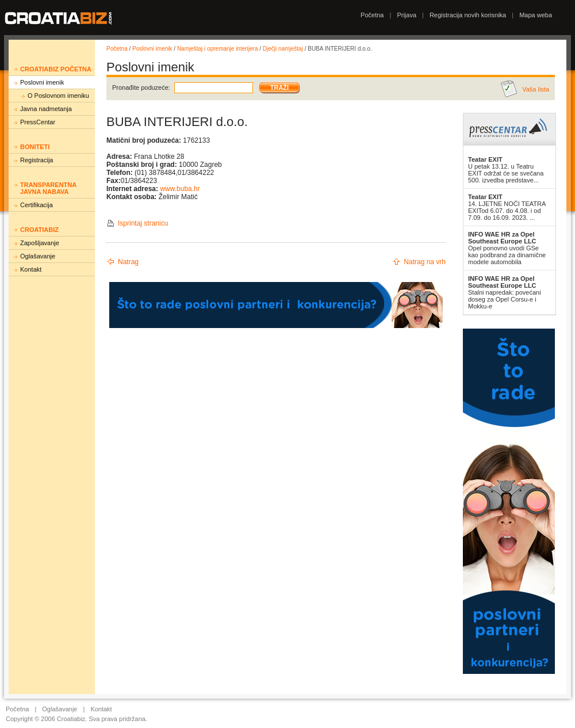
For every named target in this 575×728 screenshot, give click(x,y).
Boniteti (35, 147)
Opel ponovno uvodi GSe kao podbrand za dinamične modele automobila (507, 248)
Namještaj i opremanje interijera (218, 49)
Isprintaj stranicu (143, 223)
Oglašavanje (38, 256)
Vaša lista (536, 89)
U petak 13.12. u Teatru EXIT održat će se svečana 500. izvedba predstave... (506, 170)
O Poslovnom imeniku (58, 96)
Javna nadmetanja (46, 109)
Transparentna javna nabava (48, 188)
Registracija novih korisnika (468, 15)
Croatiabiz (39, 230)
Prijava (407, 15)
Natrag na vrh (425, 262)
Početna (372, 15)
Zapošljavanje (40, 243)
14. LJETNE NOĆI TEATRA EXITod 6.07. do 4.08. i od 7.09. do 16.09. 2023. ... (507, 207)
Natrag (128, 262)
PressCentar (38, 122)
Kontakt (31, 269)
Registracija (37, 160)
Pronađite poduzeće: (141, 87)
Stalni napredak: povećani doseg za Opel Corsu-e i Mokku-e (505, 292)
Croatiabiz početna (56, 69)
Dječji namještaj (283, 49)
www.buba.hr (180, 189)
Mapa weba (536, 15)
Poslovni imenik (42, 82)
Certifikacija (37, 205)
